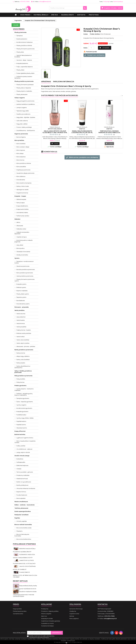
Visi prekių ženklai (41, 15)
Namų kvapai (21, 203)
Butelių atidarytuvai (22, 485)
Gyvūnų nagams (21, 405)
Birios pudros (20, 248)
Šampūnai (20, 36)
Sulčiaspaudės (21, 462)
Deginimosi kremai (22, 193)
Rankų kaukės (21, 363)
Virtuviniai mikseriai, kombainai (26, 488)
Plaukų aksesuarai (22, 94)
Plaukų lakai (20, 52)
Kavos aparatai (21, 498)
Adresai (72, 616)
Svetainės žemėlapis (47, 626)
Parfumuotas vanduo (23, 216)
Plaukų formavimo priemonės (25, 49)
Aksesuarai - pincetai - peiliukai (26, 346)
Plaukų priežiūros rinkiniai (24, 45)
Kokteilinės (20, 459)
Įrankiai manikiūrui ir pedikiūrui (26, 104)
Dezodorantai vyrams (23, 304)
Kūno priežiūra (19, 140)
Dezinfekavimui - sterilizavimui (26, 130)
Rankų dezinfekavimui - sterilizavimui (23, 367)
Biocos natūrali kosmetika (23, 524)
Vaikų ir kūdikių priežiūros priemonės (23, 372)
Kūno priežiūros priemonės (25, 273)
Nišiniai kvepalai (21, 199)
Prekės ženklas (95, 34)
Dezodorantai (21, 180)
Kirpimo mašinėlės (22, 291)
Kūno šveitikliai (21, 144)
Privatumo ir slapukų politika (50, 611)
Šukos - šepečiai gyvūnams (25, 402)
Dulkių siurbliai (21, 446)
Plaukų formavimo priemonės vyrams (25, 280)
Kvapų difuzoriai (20, 431)
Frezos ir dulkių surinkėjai (24, 127)
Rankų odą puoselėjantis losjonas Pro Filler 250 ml (82, 132)
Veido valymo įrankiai (23, 343)
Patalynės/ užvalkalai (21, 515)
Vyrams (17, 258)
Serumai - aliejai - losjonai (24, 60)
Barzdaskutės (21, 300)
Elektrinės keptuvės (22, 465)
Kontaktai (81, 15)
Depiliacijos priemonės (23, 170)
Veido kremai (21, 323)
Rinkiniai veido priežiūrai (24, 333)
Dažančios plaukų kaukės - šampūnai (24, 77)
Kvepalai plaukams (22, 63)
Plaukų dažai (20, 70)
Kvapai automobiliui (22, 209)
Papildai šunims (21, 425)
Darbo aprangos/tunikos (23, 511)
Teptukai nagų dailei (23, 111)
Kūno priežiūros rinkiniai (24, 163)
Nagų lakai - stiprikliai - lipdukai (26, 117)
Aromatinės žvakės (22, 212)
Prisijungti (107, 2)
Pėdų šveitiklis (21, 379)
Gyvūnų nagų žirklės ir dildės (25, 418)
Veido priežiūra (19, 310)
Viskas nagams (20, 98)
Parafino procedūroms (23, 114)
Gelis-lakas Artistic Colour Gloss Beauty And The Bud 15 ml (55, 132)
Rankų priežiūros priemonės (24, 350)
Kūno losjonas (21, 150)
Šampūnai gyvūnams (23, 398)
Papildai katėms (21, 421)
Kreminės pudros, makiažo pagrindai (24, 241)
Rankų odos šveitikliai (23, 360)
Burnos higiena (21, 137)
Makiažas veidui (21, 229)
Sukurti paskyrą (118, 2)
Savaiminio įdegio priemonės (25, 173)
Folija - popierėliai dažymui (25, 67)
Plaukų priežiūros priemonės (24, 81)
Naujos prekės (17, 609)
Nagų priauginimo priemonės (25, 101)
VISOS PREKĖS (25, 15)
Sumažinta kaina (18, 614)
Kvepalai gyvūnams (22, 411)
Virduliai (19, 469)
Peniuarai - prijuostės (22, 307)
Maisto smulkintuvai (21, 502)
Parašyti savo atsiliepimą (94, 55)
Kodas (86, 34)
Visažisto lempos (22, 237)
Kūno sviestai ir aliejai (23, 147)
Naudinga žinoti (67, 15)
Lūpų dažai (20, 245)
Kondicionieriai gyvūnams (24, 408)
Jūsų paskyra (75, 604)
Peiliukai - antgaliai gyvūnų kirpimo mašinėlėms (24, 394)
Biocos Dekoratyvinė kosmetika (22, 535)
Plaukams (19, 531)
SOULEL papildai (22, 521)
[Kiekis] (91, 48)
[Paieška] (68, 8)
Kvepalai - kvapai (20, 196)
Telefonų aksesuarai (21, 508)
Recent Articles (20, 581)
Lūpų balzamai (21, 317)
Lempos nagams (22, 108)
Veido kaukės (21, 320)
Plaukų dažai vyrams (23, 294)
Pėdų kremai (20, 382)
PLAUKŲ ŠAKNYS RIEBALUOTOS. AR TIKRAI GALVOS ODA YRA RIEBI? (25, 575)
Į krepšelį (104, 48)
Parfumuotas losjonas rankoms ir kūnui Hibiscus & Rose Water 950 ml (109, 133)
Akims (18, 222)
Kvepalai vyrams (21, 284)
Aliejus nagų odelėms (23, 356)
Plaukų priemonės (21, 32)
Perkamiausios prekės (20, 611)
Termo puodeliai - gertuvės (25, 472)
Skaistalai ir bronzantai (23, 252)
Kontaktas (103, 604)
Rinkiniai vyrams (21, 287)
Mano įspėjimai (74, 619)
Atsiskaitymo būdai (47, 619)
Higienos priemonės (21, 134)
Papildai (17, 518)
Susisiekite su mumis (47, 623)
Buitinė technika (20, 434)
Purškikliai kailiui (21, 415)
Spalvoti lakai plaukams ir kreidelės (23, 56)
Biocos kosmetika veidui (24, 528)
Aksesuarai (20, 226)
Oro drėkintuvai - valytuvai (24, 449)
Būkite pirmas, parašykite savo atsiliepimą (82, 157)
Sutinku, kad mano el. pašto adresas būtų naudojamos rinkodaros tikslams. (42, 637)
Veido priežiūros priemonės (25, 276)
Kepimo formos (21, 492)
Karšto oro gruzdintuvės (24, 482)
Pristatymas (94, 15)
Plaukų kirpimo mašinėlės (24, 91)
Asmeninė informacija (76, 609)
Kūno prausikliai (21, 167)
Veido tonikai (20, 337)
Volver (16, 25)
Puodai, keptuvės (22, 495)
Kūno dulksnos (21, 176)
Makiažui (17, 219)
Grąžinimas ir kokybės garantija (51, 621)
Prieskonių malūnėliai (23, 475)
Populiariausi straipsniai (24, 544)
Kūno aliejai (20, 153)
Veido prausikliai (21, 327)
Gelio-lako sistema (22, 121)
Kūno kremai (20, 160)
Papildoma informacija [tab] (64, 82)
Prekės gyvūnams (20, 386)
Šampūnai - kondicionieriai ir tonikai (24, 262)
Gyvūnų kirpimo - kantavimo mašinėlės (24, 390)
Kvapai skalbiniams (22, 206)
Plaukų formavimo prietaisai (25, 85)
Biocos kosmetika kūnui (24, 539)
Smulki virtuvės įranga (22, 456)
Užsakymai (73, 611)
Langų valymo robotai (23, 452)
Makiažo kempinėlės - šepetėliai (22, 233)
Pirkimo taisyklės (46, 614)
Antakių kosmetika (22, 255)
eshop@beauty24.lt (45, 2)
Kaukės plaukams (22, 39)
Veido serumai (21, 314)
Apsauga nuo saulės (22, 190)
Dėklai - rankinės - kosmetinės (25, 505)
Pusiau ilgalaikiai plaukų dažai (25, 73)
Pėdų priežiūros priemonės (23, 376)
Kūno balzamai (21, 157)
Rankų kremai (21, 353)
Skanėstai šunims (22, 428)
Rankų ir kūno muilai (23, 186)
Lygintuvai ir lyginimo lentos (25, 438)
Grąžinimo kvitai (74, 614)
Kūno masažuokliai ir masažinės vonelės (25, 442)
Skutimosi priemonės (23, 266)
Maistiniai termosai (22, 479)
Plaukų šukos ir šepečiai (24, 88)
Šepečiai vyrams (21, 297)
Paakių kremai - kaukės (24, 330)
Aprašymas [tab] (46, 82)
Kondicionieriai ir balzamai (24, 42)
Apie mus (54, 15)
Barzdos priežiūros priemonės (26, 269)
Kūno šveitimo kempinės (24, 183)
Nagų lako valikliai (22, 124)
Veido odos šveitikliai (23, 340)
